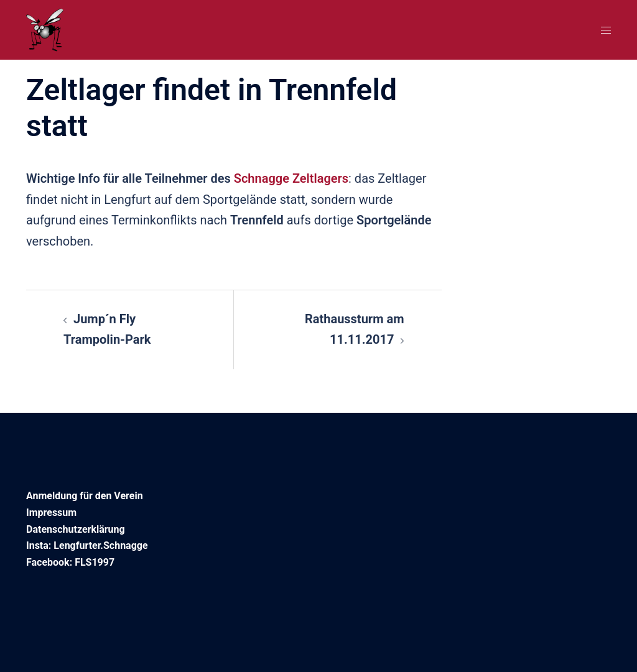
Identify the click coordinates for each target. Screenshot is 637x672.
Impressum (51, 513)
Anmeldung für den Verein (85, 496)
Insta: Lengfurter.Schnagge (87, 545)
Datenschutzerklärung (76, 529)
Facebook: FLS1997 (70, 562)
